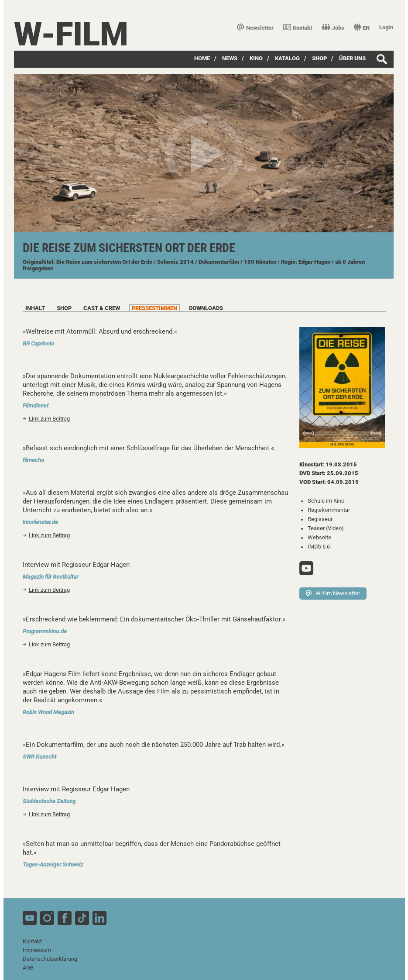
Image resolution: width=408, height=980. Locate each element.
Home (202, 58)
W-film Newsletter (333, 593)
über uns (352, 58)
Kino (256, 58)
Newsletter (255, 28)
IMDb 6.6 (319, 547)
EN (362, 28)
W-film (71, 34)
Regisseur (320, 519)
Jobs (333, 28)
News (230, 58)
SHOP (319, 58)
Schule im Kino (326, 501)
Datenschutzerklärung (50, 959)
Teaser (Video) (326, 528)
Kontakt (298, 28)
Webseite (319, 537)
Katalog (287, 58)
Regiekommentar (329, 510)
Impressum (37, 950)
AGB (28, 968)
